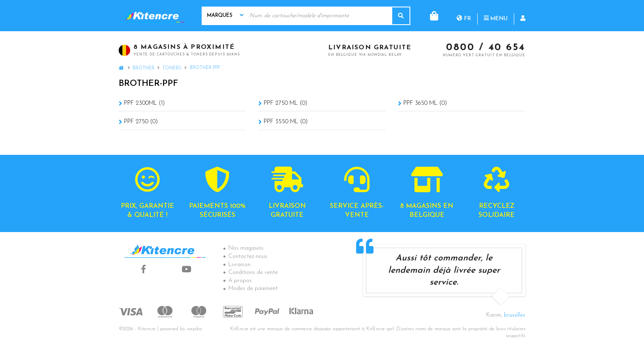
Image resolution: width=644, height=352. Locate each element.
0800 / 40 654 (486, 48)
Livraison (239, 265)
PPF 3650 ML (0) (425, 103)
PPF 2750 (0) (141, 122)
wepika (194, 329)
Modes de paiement (253, 289)
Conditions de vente (253, 273)
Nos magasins (246, 248)
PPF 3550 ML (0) (286, 122)
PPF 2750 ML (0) (285, 103)
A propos (240, 281)
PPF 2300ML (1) (144, 103)
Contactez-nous (248, 257)
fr (431, 15)
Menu (462, 15)
